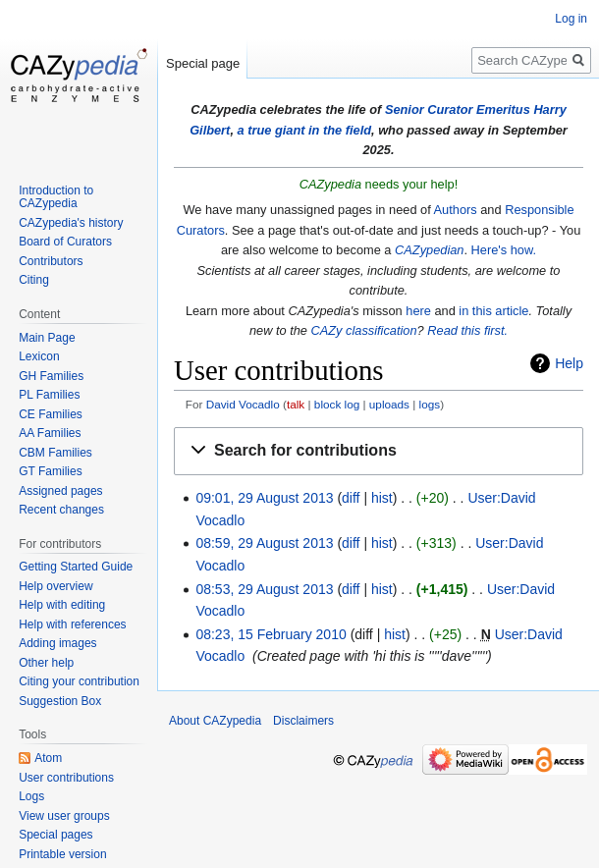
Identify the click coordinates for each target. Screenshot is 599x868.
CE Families (51, 414)
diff (351, 498)
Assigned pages (60, 491)
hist (382, 498)
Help (569, 363)
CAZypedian (429, 250)
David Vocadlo (243, 404)
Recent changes (61, 510)
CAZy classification (364, 330)
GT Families (50, 471)
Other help (46, 663)
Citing (34, 280)
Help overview (55, 586)
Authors (456, 210)
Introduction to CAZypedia (56, 197)
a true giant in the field (305, 130)
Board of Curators (65, 242)
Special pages (55, 835)
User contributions (66, 778)
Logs (31, 796)
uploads (389, 404)
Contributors (51, 261)
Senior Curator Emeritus (458, 109)
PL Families (49, 395)
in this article (493, 311)
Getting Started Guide (76, 567)
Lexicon (39, 356)
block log (337, 404)
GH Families (51, 376)
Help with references (72, 624)
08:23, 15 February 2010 (271, 634)
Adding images (57, 643)
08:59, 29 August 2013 (264, 543)
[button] (379, 451)
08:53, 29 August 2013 (264, 589)
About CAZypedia (215, 721)
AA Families (50, 433)
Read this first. (467, 330)
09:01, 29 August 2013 (264, 498)
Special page (203, 63)
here (418, 311)
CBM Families (55, 453)
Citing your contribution (79, 681)
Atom (48, 758)
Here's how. (504, 250)
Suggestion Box (60, 701)
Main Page (47, 338)
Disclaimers (303, 721)
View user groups (64, 816)
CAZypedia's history (71, 223)
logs (430, 404)
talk (296, 404)
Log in (571, 19)
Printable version (62, 854)
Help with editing (62, 605)
